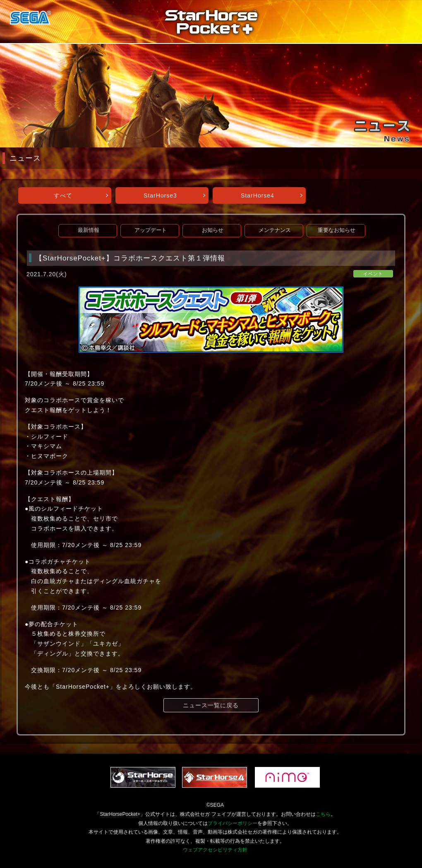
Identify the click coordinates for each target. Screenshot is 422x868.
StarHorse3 (160, 195)
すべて (63, 195)
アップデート (151, 230)
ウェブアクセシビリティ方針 (215, 850)
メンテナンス (275, 230)
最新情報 (89, 230)
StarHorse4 (258, 195)
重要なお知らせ (337, 230)
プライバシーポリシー (233, 823)
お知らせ (213, 230)
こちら (323, 814)
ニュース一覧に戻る (211, 705)
